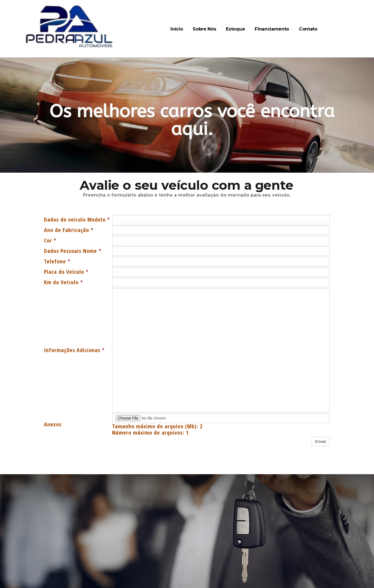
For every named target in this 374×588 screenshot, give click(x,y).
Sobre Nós (204, 29)
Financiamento (272, 29)
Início (177, 29)
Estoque (235, 29)
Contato (308, 29)
